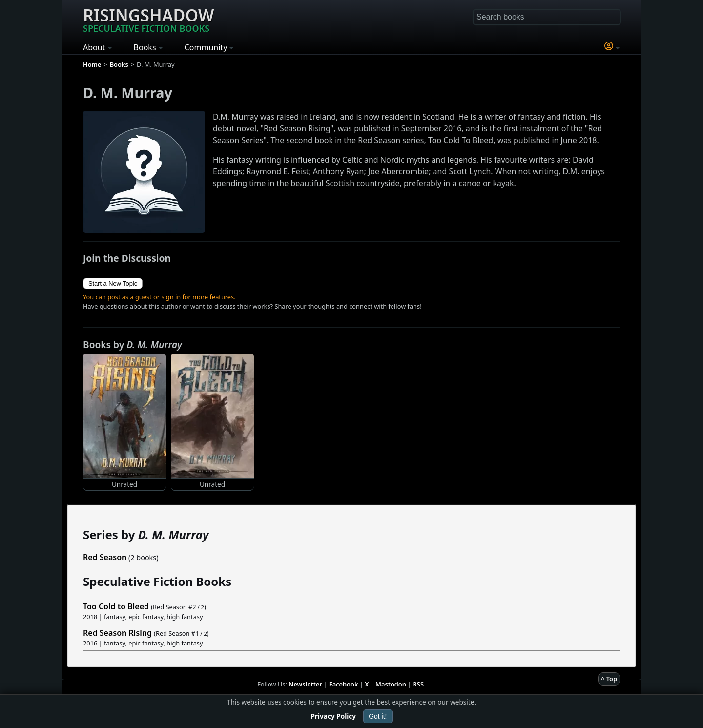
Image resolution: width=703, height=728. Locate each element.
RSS (418, 684)
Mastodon (391, 684)
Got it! (378, 716)
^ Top (609, 679)
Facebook (344, 684)
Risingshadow (148, 19)
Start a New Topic (113, 283)
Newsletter (305, 684)
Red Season (105, 557)
